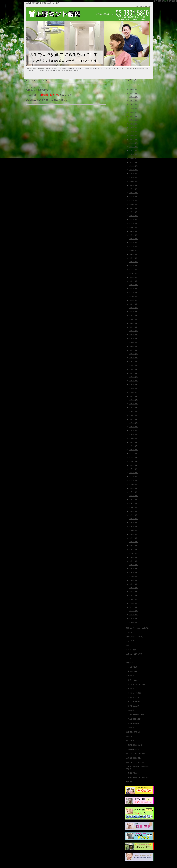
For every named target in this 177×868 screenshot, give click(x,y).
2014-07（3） (134, 611)
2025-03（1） (134, 131)
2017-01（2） (134, 496)
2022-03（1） (134, 258)
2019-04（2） (134, 392)
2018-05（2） (134, 434)
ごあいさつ (130, 632)
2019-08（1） (134, 377)
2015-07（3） (134, 565)
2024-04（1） (134, 174)
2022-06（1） (134, 246)
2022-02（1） (134, 262)
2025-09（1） (134, 108)
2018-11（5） (134, 411)
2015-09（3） (134, 557)
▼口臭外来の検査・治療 (135, 715)
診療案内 (129, 663)
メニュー (129, 658)
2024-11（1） (134, 147)
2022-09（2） (134, 239)
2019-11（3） (134, 365)
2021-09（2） (134, 281)
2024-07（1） (134, 162)
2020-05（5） (134, 342)
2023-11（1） (134, 189)
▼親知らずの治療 (133, 723)
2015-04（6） (134, 576)
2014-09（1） (134, 603)
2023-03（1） (134, 216)
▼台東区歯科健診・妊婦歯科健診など (137, 768)
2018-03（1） (134, 442)
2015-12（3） (134, 546)
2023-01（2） (134, 223)
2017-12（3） (134, 454)
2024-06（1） (134, 166)
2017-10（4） (134, 461)
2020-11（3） (134, 319)
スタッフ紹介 (131, 650)
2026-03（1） (134, 89)
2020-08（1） (134, 331)
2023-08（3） (134, 197)
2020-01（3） (134, 358)
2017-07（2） (134, 473)
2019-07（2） (134, 381)
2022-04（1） (134, 254)
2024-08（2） (134, 158)
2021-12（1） (134, 269)
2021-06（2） (134, 293)
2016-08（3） (134, 515)
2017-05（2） (134, 480)
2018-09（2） (134, 419)
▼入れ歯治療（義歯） (134, 719)
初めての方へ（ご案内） (135, 637)
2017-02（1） (134, 492)
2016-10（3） (134, 507)
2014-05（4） (134, 619)
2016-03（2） (134, 534)
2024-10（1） (134, 151)
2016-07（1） (134, 519)
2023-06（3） (134, 204)
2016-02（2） (134, 538)
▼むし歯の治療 (132, 667)
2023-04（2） (134, 212)
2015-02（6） (134, 584)
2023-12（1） (134, 185)
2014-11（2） (134, 596)
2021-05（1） (134, 296)
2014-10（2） (134, 599)
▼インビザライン (133, 697)
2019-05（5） (134, 388)
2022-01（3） (134, 266)
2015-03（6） (134, 580)
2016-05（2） (134, 526)
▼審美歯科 (130, 676)
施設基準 (129, 782)
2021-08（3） (134, 285)
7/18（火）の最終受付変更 (38, 90)
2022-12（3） (134, 227)
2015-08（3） (134, 561)
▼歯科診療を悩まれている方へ (137, 777)
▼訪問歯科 (130, 728)
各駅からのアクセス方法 (135, 762)
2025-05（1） (134, 124)
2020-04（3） (134, 346)
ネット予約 (130, 641)
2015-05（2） (134, 573)
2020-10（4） (134, 323)
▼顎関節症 (130, 710)
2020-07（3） (134, 335)
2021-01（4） (134, 312)
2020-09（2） (134, 327)
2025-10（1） (134, 105)
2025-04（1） (134, 128)
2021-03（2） (134, 304)
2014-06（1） (134, 615)
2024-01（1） (134, 181)
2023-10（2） (134, 193)
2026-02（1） (134, 93)
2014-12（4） (134, 592)
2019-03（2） (134, 396)
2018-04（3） (134, 438)
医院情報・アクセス (133, 732)
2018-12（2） (134, 408)
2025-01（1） (134, 139)
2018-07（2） (134, 427)
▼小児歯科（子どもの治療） (137, 684)
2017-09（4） (134, 465)
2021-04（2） (134, 300)
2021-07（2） (134, 289)
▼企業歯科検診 (132, 773)
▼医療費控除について (134, 745)
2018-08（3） (134, 423)
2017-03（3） (134, 488)
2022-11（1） (134, 231)
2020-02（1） (134, 354)
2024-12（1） (134, 143)
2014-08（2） (134, 607)
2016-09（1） (134, 511)
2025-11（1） (134, 101)
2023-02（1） (134, 220)
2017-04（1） (134, 484)
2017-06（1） (134, 477)
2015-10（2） (134, 553)
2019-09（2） (134, 373)
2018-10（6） (134, 415)
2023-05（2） (134, 208)
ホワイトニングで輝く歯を (136, 754)
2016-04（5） (134, 530)
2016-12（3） (134, 500)
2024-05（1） (134, 170)
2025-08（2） (134, 112)
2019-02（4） (134, 400)
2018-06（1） (134, 431)
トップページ (131, 80)
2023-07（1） (134, 200)
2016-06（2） (134, 523)
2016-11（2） (134, 503)
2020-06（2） (134, 339)
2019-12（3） (134, 362)
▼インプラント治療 (133, 702)
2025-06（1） (134, 120)
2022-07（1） (134, 243)
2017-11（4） (134, 457)
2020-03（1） (134, 350)
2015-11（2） (134, 550)
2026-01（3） (134, 97)
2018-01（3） (134, 450)
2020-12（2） (134, 316)
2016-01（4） (134, 542)
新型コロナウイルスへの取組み (137, 628)
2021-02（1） (134, 308)
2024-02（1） (134, 177)
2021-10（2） (134, 277)
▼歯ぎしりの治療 (133, 706)
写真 (128, 645)
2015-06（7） (134, 569)
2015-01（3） (134, 588)
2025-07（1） (134, 116)
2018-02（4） (134, 446)
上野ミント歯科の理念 (134, 654)
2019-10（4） (134, 369)
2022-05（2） (134, 250)
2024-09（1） (134, 154)
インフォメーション (133, 84)
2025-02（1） (134, 135)
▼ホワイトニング (133, 680)
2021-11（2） (134, 273)
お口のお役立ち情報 (133, 758)
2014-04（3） (134, 622)
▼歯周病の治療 (132, 671)
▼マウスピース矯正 (133, 693)
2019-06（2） (134, 385)
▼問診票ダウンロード (134, 749)
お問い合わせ (131, 736)
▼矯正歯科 (130, 689)
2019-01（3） (134, 404)
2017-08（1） (134, 469)
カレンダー (130, 741)
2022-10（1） (134, 235)
